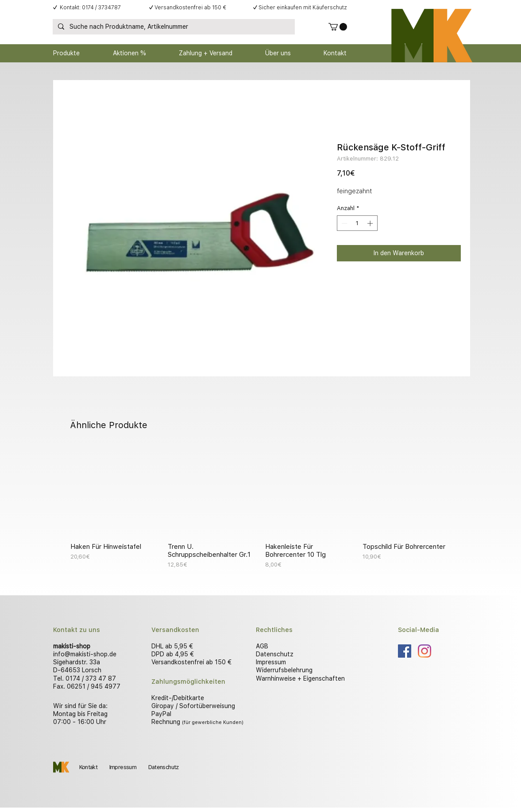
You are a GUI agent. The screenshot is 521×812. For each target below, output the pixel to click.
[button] (338, 27)
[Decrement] (343, 223)
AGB (262, 646)
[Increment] (371, 223)
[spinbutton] (357, 223)
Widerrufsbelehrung (284, 670)
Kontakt (88, 767)
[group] (261, 508)
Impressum (271, 662)
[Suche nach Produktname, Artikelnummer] (173, 27)
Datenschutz (275, 654)
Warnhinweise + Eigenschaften (300, 678)
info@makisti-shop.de (85, 654)
